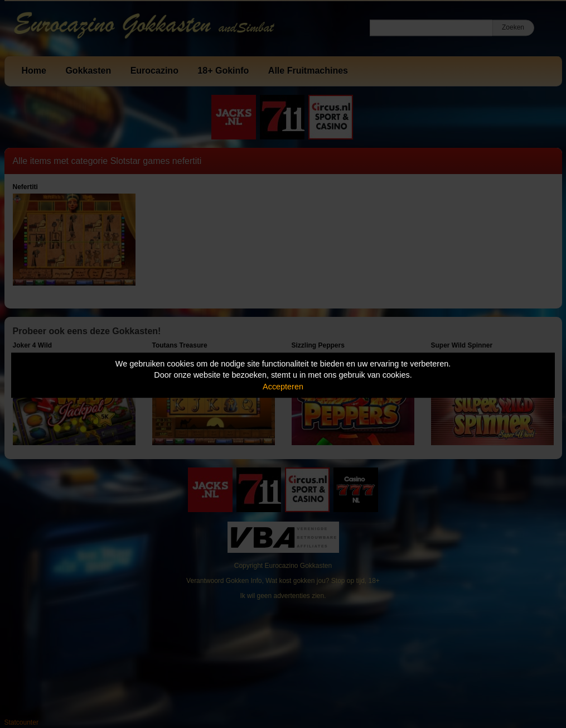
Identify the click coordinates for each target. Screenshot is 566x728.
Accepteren (283, 387)
